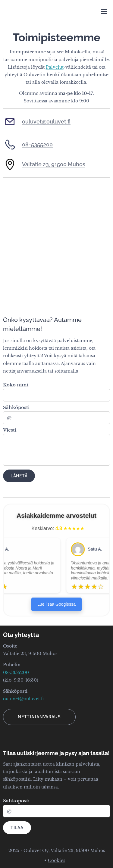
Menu (104, 11)
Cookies (56, 860)
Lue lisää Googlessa (56, 604)
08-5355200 (37, 144)
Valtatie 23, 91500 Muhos (54, 164)
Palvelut (55, 67)
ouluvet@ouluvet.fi (46, 122)
